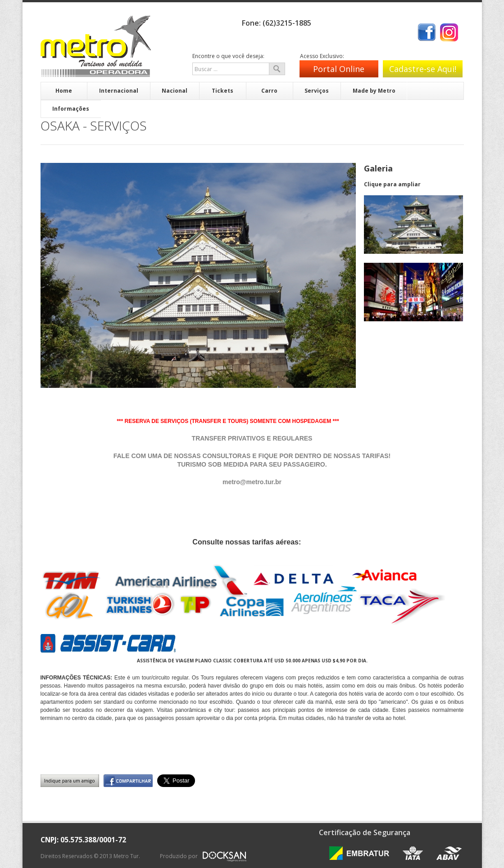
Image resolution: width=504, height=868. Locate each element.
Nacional (175, 91)
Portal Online (339, 69)
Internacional (119, 91)
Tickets (222, 91)
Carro (269, 91)
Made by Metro (374, 91)
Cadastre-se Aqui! (423, 69)
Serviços (317, 91)
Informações (71, 109)
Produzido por (204, 859)
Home (64, 91)
